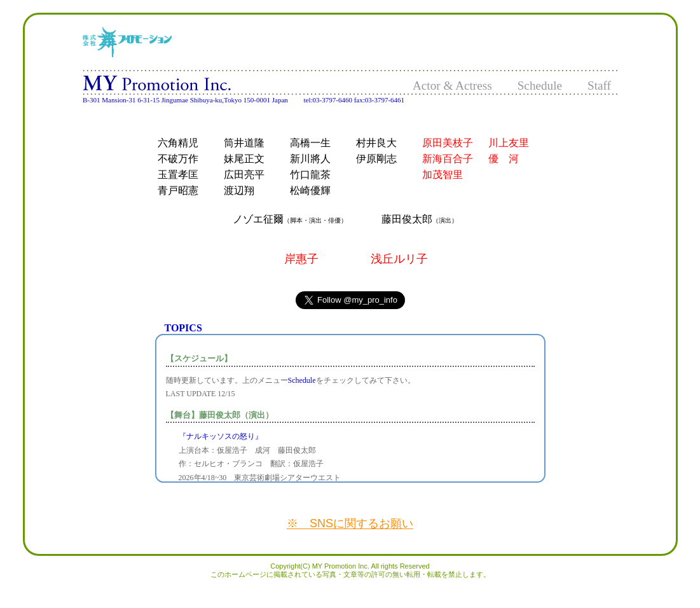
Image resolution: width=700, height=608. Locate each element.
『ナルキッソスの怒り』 (221, 436)
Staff (599, 86)
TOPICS (183, 328)
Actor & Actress (452, 86)
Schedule (540, 86)
